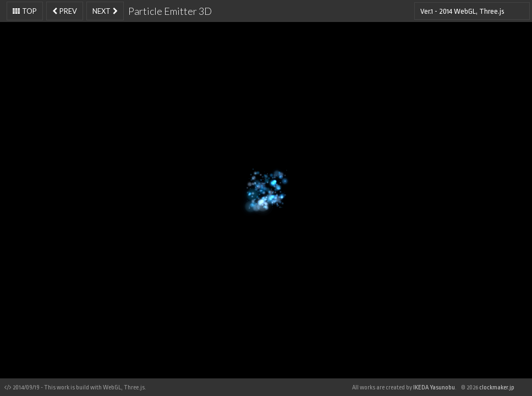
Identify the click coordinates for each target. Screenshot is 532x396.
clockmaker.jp (497, 387)
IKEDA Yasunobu (434, 387)
